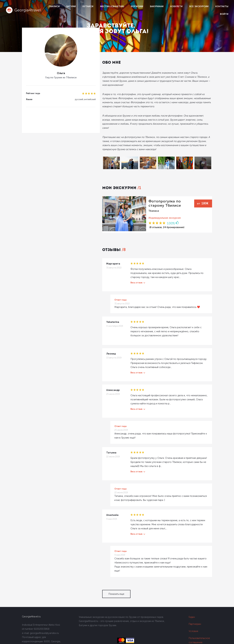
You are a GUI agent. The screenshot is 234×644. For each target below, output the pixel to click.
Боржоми (137, 6)
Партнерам (195, 610)
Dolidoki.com (28, 640)
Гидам (192, 603)
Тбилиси (54, 6)
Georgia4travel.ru (31, 602)
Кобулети (176, 6)
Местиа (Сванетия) (112, 6)
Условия (193, 617)
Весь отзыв (121, 272)
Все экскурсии (199, 6)
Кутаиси (88, 6)
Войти (224, 14)
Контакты (222, 6)
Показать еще (101, 580)
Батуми (71, 6)
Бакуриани (157, 6)
